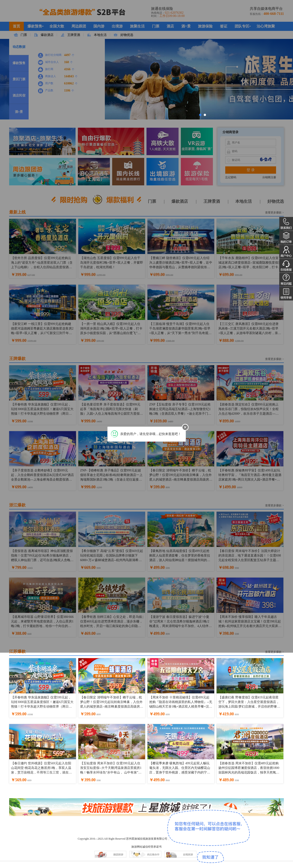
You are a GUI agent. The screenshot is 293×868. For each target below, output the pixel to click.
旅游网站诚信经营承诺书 (146, 847)
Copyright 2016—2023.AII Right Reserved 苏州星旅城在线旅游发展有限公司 (122, 839)
